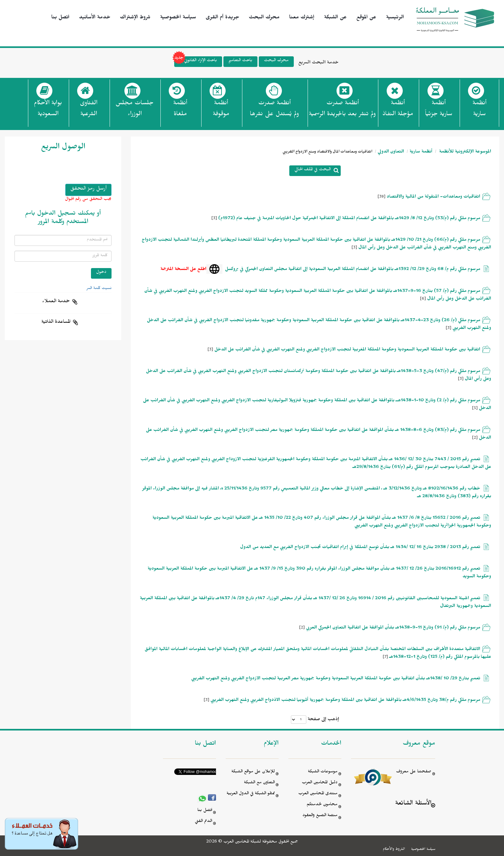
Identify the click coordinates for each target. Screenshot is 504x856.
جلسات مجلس (135, 110)
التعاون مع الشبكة (259, 783)
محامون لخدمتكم (322, 805)
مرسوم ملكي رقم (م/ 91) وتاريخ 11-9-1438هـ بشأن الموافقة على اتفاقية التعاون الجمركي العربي (393, 628)
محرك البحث (264, 18)
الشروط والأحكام (394, 850)
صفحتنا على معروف (414, 772)
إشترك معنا (302, 18)
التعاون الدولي (391, 152)
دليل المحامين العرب (320, 783)
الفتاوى (89, 110)
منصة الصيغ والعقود (320, 816)
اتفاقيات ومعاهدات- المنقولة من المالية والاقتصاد (433, 197)
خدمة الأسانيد (95, 18)
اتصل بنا (60, 18)
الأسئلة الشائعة (413, 804)
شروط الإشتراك (135, 18)
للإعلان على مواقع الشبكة (253, 772)
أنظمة (479, 110)
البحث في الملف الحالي (313, 170)
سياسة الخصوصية (178, 18)
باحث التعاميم (240, 61)
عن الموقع (366, 18)
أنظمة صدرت (274, 110)
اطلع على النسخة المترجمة (183, 270)
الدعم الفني (203, 822)
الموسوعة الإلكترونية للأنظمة (464, 152)
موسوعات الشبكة (323, 772)
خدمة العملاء (56, 302)
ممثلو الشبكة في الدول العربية (251, 794)
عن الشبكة (335, 18)
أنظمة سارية (421, 152)
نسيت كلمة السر (99, 289)
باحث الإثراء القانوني (196, 62)
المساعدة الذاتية (56, 322)
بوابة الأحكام (48, 110)
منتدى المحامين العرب (318, 794)
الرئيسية (395, 18)
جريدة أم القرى (222, 18)
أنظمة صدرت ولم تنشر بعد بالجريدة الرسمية (342, 109)
